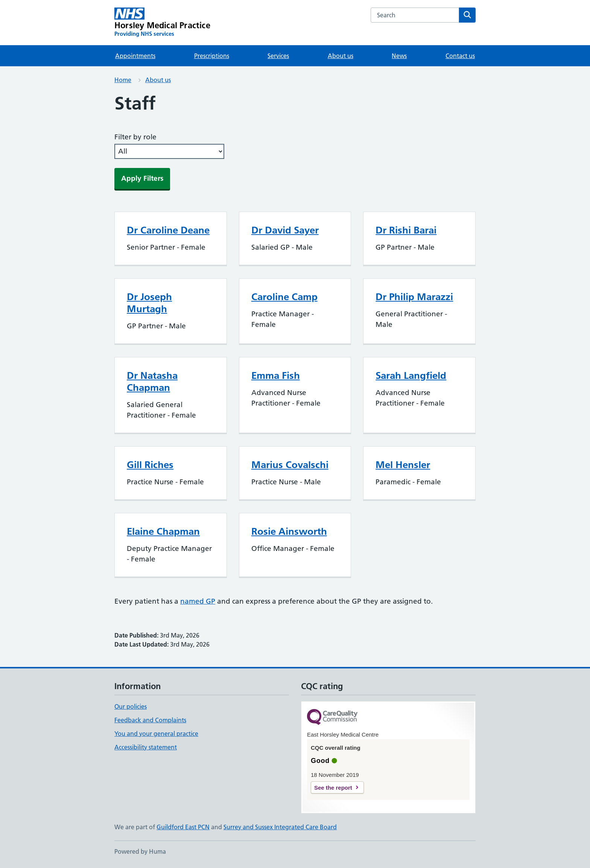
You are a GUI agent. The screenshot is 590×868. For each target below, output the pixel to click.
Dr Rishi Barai (406, 230)
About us (341, 56)
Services (278, 56)
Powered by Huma (140, 851)
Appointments (135, 56)
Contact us (460, 56)
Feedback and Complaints (150, 720)
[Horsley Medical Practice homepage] (162, 23)
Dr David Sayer (285, 230)
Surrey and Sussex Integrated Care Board (280, 827)
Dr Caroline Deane (168, 230)
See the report (333, 788)
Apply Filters (142, 178)
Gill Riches (150, 465)
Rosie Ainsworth (289, 531)
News (399, 56)
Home (123, 80)
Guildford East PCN (183, 827)
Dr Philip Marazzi (414, 297)
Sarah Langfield (411, 375)
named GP (198, 601)
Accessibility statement (146, 747)
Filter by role (135, 137)
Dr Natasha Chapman (152, 381)
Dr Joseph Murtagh (149, 303)
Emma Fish (276, 375)
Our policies (131, 706)
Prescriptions (212, 56)
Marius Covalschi (290, 465)
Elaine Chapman (163, 531)
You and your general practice (156, 734)
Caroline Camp (284, 297)
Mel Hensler (403, 465)
